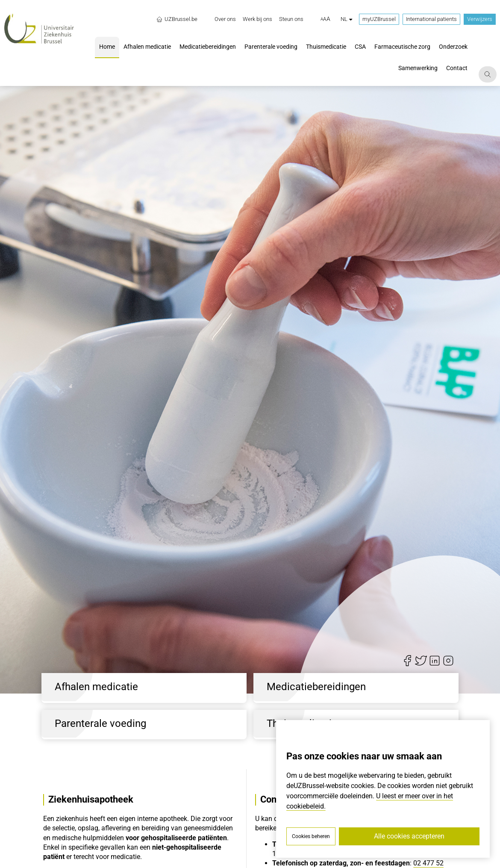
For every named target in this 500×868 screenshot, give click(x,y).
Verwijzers (480, 19)
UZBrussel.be (177, 19)
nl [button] (346, 19)
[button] (325, 19)
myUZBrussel (379, 19)
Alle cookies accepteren (409, 836)
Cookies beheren (311, 836)
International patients (431, 19)
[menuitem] (225, 19)
